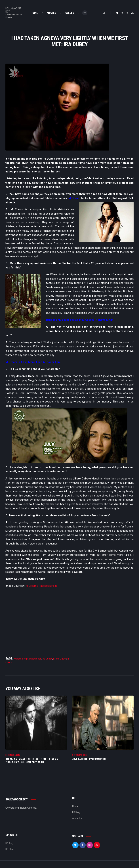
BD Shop (10, 849)
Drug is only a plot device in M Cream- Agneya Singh (80, 320)
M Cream (74, 198)
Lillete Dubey (60, 659)
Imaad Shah (35, 659)
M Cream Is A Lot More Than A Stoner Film (33, 362)
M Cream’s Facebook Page (42, 586)
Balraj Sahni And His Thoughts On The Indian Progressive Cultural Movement (32, 761)
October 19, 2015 (79, 755)
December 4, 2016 (13, 755)
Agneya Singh (21, 659)
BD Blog (76, 812)
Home (75, 807)
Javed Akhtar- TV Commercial (89, 759)
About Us (77, 818)
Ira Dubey (47, 659)
